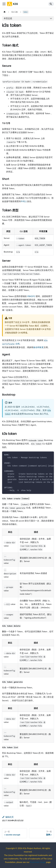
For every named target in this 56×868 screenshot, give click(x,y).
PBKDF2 (31, 296)
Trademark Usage (38, 862)
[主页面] (5, 12)
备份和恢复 (38, 347)
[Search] (51, 4)
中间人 (24, 201)
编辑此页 (8, 817)
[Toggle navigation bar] (4, 4)
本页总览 (8, 18)
